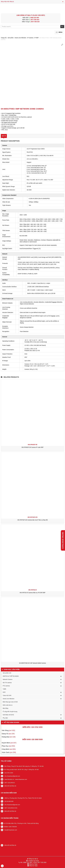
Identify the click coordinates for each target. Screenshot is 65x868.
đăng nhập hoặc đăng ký (7, 2)
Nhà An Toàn (33, 864)
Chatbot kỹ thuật (33, 861)
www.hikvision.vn (9, 779)
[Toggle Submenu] (61, 676)
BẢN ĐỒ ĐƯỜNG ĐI (10, 786)
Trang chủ (4, 38)
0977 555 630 (35, 22)
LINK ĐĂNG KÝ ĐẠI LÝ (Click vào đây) (31, 15)
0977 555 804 (35, 20)
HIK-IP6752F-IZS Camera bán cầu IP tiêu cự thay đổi (32, 520)
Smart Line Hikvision (20, 38)
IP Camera (30, 38)
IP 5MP (36, 38)
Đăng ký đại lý (33, 859)
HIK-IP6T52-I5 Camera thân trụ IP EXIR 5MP (32, 593)
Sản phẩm (11, 38)
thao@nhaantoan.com (11, 830)
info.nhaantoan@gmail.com (12, 776)
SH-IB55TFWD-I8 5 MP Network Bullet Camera (32, 663)
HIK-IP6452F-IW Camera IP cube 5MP (32, 447)
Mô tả (4, 136)
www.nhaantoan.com (21, 779)
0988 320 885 (35, 18)
